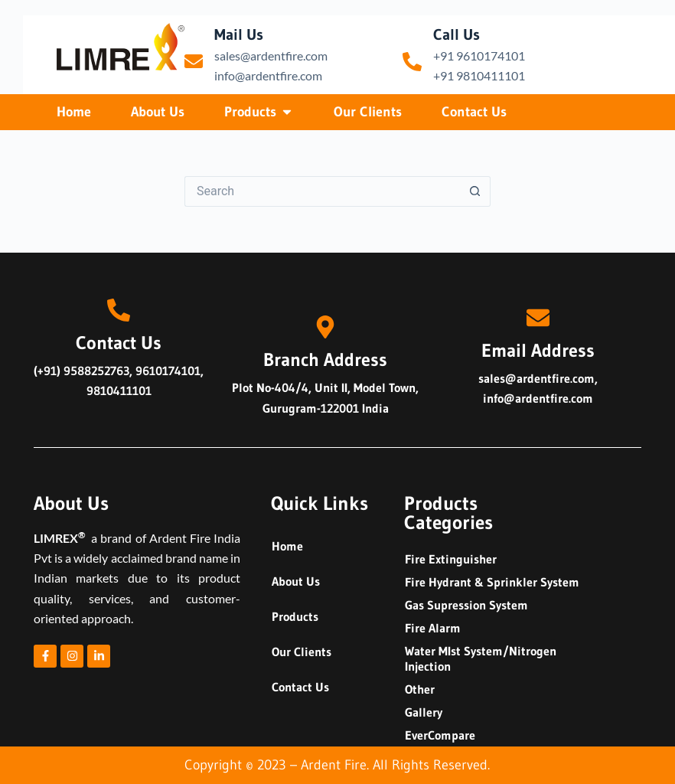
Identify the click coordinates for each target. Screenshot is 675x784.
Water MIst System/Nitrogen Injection (481, 658)
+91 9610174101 (479, 56)
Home (287, 546)
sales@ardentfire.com (271, 56)
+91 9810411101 (479, 75)
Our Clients (302, 652)
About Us (296, 581)
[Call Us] (412, 62)
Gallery (424, 712)
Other (420, 689)
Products (295, 616)
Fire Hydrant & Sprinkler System (492, 582)
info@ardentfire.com (268, 75)
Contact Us (300, 687)
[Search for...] (322, 191)
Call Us (457, 34)
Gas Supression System (466, 605)
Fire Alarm (433, 628)
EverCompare (440, 735)
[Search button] (475, 191)
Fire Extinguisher (451, 559)
